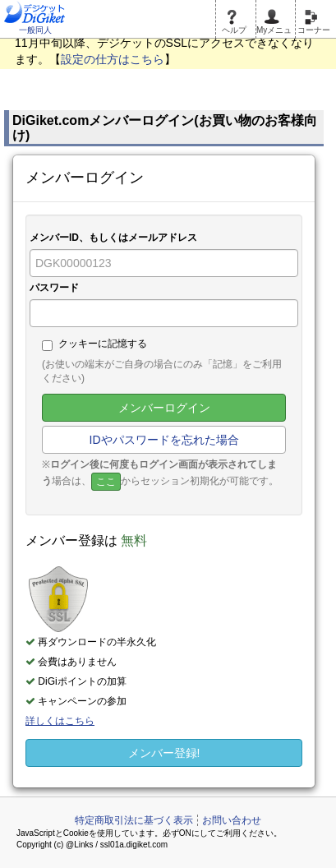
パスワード (54, 288)
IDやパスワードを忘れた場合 (164, 440)
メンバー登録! (164, 753)
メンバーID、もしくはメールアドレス (113, 238)
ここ (106, 482)
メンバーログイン (164, 408)
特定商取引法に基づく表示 (134, 820)
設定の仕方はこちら (113, 59)
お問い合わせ (232, 820)
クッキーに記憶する (94, 344)
